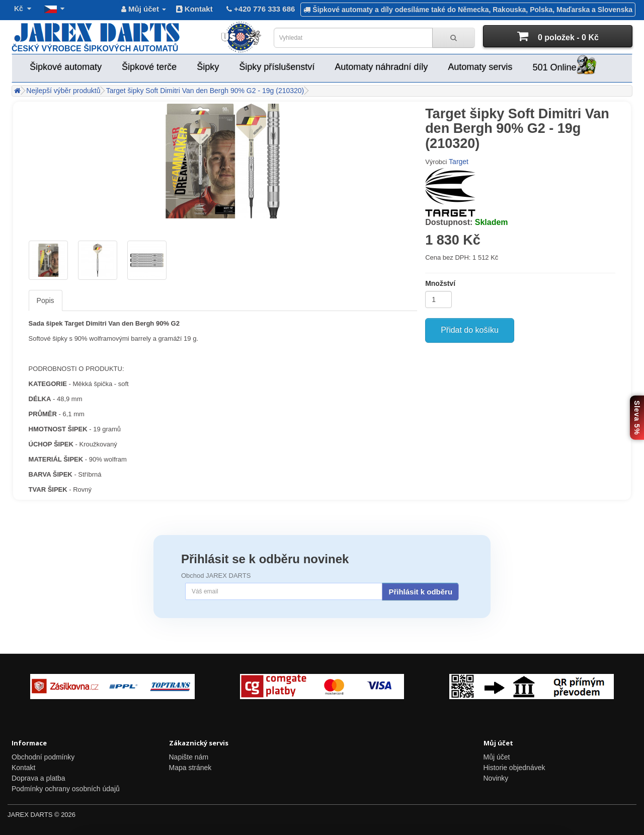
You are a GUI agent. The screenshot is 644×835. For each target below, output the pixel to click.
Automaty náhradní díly (381, 67)
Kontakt (194, 9)
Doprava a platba (38, 778)
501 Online (564, 66)
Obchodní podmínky (43, 757)
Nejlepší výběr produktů (63, 91)
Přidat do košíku (470, 330)
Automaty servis (480, 67)
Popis (46, 300)
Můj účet (497, 757)
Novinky (496, 778)
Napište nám (189, 757)
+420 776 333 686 (260, 9)
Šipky (208, 67)
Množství (440, 283)
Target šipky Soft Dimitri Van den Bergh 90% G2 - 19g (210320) (205, 91)
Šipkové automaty (66, 67)
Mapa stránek (190, 768)
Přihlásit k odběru (420, 592)
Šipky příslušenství (277, 67)
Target (459, 162)
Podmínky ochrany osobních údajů (66, 789)
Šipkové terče (149, 67)
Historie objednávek (514, 768)
